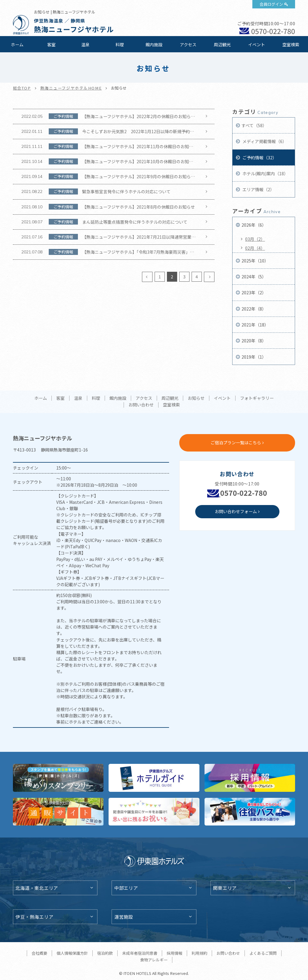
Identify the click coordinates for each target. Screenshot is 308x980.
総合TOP (22, 88)
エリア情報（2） (258, 189)
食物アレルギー (154, 960)
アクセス (188, 44)
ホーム (17, 44)
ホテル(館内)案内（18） (265, 173)
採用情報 (174, 953)
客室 (51, 44)
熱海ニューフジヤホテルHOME (71, 88)
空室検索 (291, 44)
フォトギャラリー (257, 398)
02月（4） (255, 248)
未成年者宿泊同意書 (140, 953)
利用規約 (199, 953)
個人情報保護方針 (72, 953)
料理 (120, 44)
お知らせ (196, 398)
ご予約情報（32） (259, 158)
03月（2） (255, 239)
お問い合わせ (141, 405)
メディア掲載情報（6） (264, 141)
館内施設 (154, 44)
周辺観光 (222, 44)
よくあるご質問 (263, 953)
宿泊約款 (105, 953)
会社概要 (39, 953)
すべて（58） (254, 125)
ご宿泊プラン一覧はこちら (236, 443)
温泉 (85, 44)
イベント (257, 44)
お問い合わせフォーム (236, 511)
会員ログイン (271, 4)
